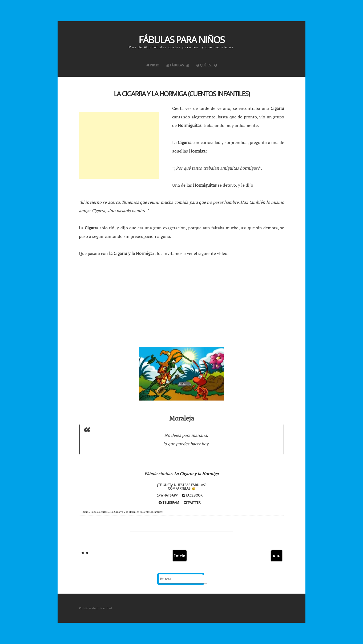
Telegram (169, 503)
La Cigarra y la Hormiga (196, 474)
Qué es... (207, 65)
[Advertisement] (119, 145)
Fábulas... (178, 65)
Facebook (192, 495)
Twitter (192, 503)
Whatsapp (167, 495)
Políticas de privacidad (95, 608)
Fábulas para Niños (181, 40)
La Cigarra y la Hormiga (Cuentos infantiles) (182, 94)
